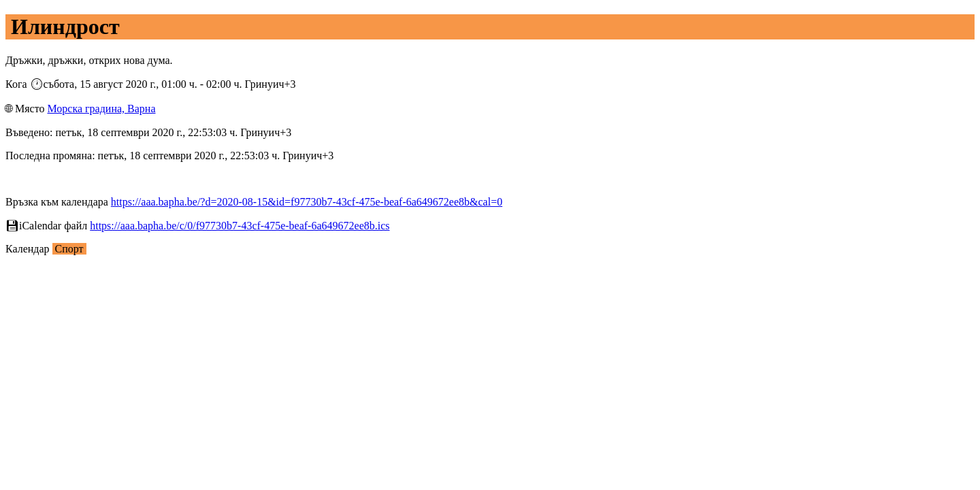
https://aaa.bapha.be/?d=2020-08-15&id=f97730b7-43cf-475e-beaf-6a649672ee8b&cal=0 (307, 202)
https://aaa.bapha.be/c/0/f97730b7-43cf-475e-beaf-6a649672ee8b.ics (240, 226)
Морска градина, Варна (101, 109)
